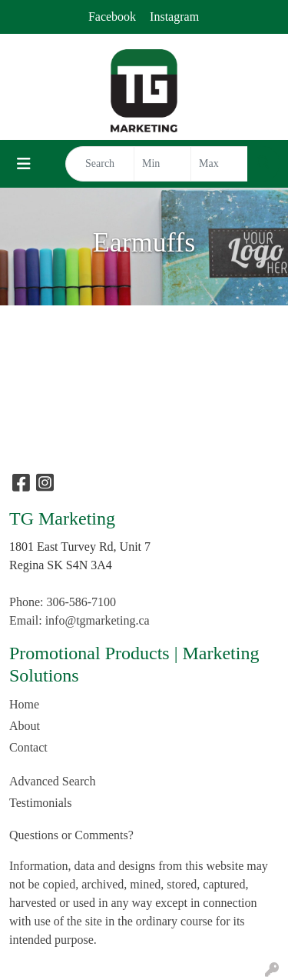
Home (24, 704)
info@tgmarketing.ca (98, 620)
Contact (28, 747)
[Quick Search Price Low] (162, 164)
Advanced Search (52, 781)
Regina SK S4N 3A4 (61, 565)
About (25, 726)
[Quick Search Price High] (219, 164)
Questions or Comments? (71, 835)
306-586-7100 (81, 602)
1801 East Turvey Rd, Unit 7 (80, 547)
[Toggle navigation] (24, 164)
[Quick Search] (100, 164)
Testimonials (41, 803)
